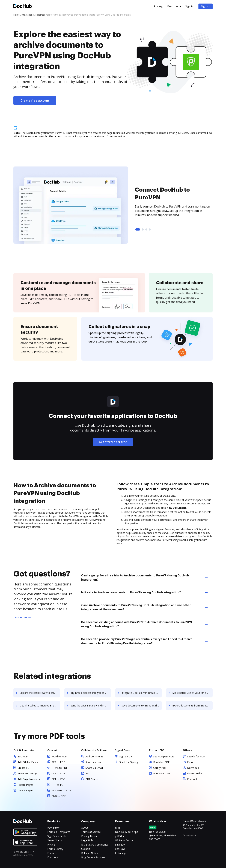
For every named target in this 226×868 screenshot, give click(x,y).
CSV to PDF (58, 773)
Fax (87, 773)
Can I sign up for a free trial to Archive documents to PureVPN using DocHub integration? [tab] (144, 578)
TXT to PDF (58, 762)
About (85, 828)
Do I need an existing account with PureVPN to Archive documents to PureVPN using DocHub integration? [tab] (144, 624)
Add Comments (94, 756)
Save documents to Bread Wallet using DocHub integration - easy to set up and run (142, 705)
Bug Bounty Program (93, 857)
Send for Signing (129, 762)
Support (86, 849)
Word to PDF (59, 756)
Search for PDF (196, 756)
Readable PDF (161, 762)
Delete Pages (25, 790)
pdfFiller (120, 836)
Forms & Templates (59, 832)
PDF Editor (53, 828)
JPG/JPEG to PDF (61, 790)
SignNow (120, 845)
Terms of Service (91, 832)
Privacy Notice (89, 836)
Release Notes (90, 853)
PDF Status (92, 779)
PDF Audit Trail (162, 773)
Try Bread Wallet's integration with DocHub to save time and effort (91, 693)
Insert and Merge (27, 773)
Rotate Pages (25, 785)
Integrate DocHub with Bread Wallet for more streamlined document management (142, 693)
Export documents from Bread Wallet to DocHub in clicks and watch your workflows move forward (192, 705)
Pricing (158, 6)
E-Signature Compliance (95, 845)
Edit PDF (23, 756)
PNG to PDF (59, 796)
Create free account (35, 100)
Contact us (20, 617)
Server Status (55, 840)
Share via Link (93, 762)
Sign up (206, 6)
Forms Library (55, 849)
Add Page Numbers (29, 779)
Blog (118, 828)
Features (173, 6)
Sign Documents (57, 836)
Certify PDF (160, 768)
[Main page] (23, 6)
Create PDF (24, 768)
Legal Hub (87, 840)
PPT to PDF (58, 779)
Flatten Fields (195, 773)
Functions (53, 857)
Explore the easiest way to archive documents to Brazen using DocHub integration (40, 693)
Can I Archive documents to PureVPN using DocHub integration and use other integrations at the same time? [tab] (144, 607)
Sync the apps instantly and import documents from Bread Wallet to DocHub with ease (91, 705)
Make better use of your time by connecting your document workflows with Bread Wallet (192, 693)
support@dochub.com (194, 821)
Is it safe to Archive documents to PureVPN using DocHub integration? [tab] (144, 593)
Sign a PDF (126, 756)
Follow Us (191, 836)
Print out (192, 779)
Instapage (121, 853)
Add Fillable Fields (28, 762)
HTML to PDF (60, 768)
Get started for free (113, 442)
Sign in (189, 6)
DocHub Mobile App (127, 832)
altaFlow (120, 849)
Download (193, 768)
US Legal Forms (124, 840)
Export (191, 762)
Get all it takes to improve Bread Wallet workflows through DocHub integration (40, 705)
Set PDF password (164, 756)
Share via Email (94, 768)
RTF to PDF (58, 785)
